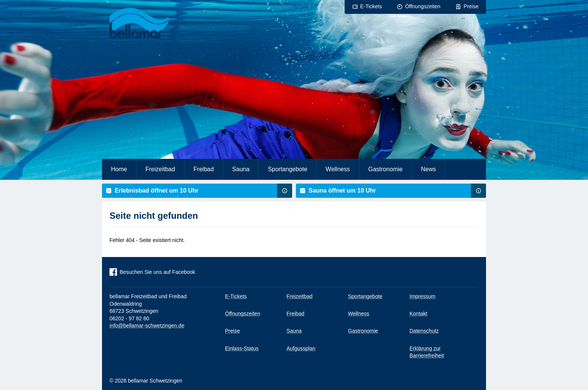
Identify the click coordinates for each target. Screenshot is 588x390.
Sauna (241, 169)
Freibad (204, 169)
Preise (471, 6)
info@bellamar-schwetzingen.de (147, 326)
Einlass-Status (242, 348)
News (429, 169)
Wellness (338, 169)
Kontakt (418, 314)
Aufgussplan (301, 348)
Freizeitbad (160, 169)
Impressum (422, 296)
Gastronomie (385, 169)
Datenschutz (424, 331)
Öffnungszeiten (423, 6)
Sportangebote (287, 169)
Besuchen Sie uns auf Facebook (157, 272)
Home (119, 169)
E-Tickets (371, 6)
